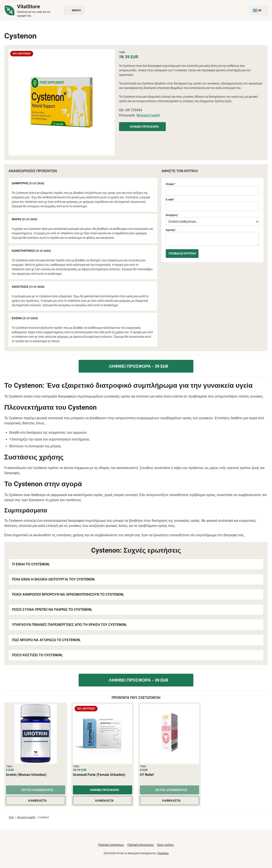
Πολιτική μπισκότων (111, 845)
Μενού (74, 11)
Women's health (148, 115)
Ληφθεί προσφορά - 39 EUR (136, 366)
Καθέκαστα (35, 801)
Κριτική (171, 230)
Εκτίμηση (172, 215)
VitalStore (163, 853)
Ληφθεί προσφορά (142, 127)
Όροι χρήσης (165, 845)
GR (259, 11)
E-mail (170, 200)
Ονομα (171, 184)
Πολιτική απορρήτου (140, 845)
